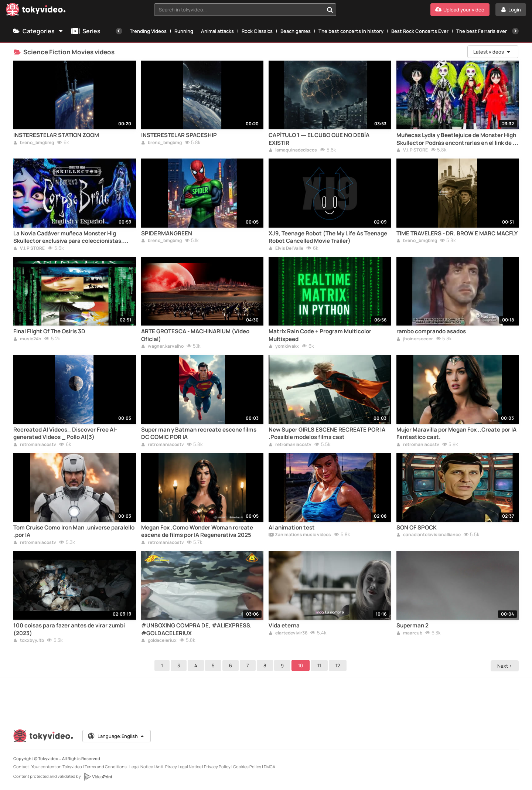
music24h (27, 339)
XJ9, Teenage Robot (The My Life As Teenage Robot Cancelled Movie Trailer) (328, 237)
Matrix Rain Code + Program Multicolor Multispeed (320, 335)
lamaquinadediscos (293, 150)
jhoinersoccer (415, 339)
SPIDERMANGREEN (167, 234)
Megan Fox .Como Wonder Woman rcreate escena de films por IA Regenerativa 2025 (197, 531)
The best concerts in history (351, 31)
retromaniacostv (35, 445)
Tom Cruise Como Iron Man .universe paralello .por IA (74, 531)
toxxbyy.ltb (29, 641)
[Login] (511, 10)
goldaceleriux (159, 641)
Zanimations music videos (300, 535)
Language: (116, 736)
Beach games (296, 31)
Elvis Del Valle (286, 249)
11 (320, 665)
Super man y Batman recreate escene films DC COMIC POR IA (199, 433)
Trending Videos (148, 31)
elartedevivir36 (288, 633)
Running (184, 31)
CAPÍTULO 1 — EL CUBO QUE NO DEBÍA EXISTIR (319, 139)
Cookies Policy (247, 767)
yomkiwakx (284, 347)
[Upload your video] (460, 10)
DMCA (270, 767)
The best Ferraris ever (482, 31)
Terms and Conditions (106, 767)
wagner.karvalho (162, 347)
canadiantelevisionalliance (429, 535)
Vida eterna (284, 626)
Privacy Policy (217, 767)
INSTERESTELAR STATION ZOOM (56, 135)
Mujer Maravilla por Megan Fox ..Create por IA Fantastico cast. (456, 433)
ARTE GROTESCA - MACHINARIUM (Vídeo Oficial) (195, 335)
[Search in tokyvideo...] (330, 10)
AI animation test (292, 528)
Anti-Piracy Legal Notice (178, 767)
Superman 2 (412, 626)
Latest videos (492, 52)
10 (302, 665)
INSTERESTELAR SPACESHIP (179, 135)
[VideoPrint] (98, 777)
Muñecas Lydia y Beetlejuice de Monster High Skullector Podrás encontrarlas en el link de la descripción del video (457, 139)
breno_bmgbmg (34, 143)
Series (86, 31)
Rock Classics (257, 31)
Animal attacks (217, 31)
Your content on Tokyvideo (57, 767)
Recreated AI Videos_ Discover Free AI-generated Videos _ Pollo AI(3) (65, 433)
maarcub (409, 633)
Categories (38, 31)
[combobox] (245, 10)
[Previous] (119, 31)
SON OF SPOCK (417, 528)
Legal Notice (141, 767)
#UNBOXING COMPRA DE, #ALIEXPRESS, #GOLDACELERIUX (197, 629)
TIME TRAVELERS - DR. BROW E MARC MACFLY (457, 234)
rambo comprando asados (431, 331)
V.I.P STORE (412, 150)
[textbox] (239, 10)
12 (339, 665)
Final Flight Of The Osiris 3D (49, 331)
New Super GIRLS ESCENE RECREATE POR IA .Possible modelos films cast (327, 433)
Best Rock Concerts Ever (420, 31)
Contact (21, 767)
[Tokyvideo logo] (36, 11)
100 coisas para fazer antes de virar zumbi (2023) (69, 629)
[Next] (515, 31)
